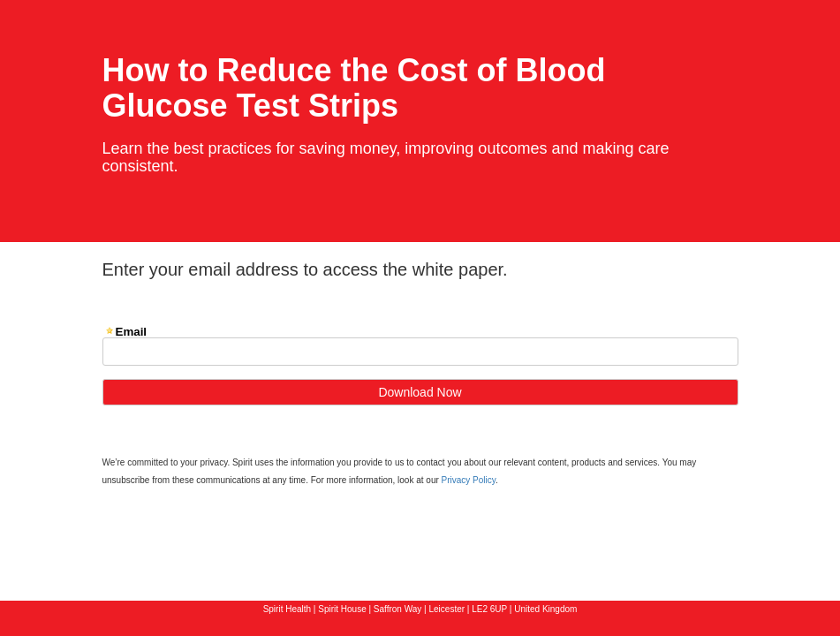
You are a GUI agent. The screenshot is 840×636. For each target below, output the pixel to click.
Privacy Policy (469, 480)
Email (132, 331)
